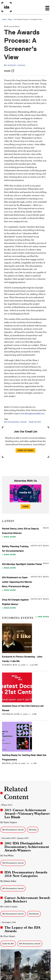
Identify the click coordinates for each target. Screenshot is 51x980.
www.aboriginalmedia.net (32, 414)
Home (4, 19)
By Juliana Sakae (8, 881)
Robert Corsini (17, 65)
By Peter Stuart (8, 936)
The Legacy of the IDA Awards (23, 929)
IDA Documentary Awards (15, 422)
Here (26, 507)
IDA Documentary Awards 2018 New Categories (26, 874)
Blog (10, 19)
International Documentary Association (7, 7)
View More (43, 617)
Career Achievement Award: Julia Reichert (27, 900)
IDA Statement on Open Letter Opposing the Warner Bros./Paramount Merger (17, 582)
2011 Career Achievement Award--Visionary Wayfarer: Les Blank (27, 814)
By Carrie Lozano (9, 907)
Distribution (34, 914)
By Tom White (7, 856)
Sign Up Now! (26, 450)
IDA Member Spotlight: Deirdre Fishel (22, 564)
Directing (33, 830)
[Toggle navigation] (47, 7)
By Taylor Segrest (9, 822)
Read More (10, 537)
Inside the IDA (35, 422)
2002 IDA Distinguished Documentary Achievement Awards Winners (27, 847)
